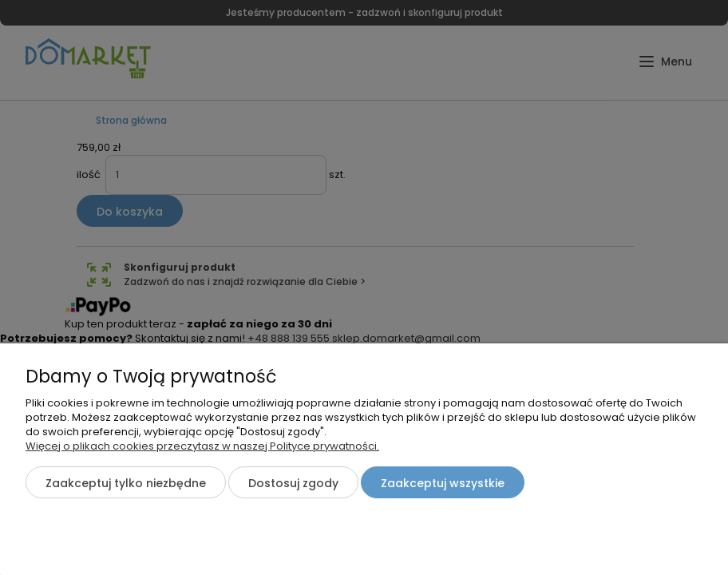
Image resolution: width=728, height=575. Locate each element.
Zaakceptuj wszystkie (443, 483)
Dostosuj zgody (293, 483)
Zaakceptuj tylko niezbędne (126, 483)
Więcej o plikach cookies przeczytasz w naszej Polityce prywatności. (202, 446)
